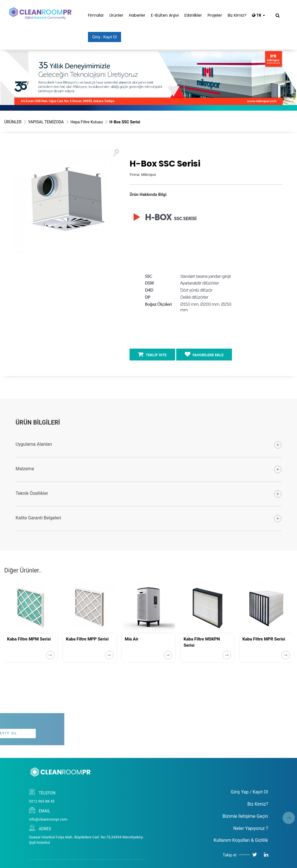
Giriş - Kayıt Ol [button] (105, 37)
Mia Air (132, 639)
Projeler (215, 15)
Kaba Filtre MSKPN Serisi (202, 642)
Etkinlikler (193, 15)
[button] (116, 152)
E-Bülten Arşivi (165, 15)
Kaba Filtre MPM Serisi (29, 639)
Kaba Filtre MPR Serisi (264, 639)
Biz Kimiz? (237, 15)
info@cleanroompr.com (48, 819)
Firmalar (96, 15)
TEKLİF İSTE (152, 354)
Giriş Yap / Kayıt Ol (249, 792)
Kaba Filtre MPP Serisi (87, 639)
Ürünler (116, 15)
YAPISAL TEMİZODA (46, 122)
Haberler (137, 15)
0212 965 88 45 (42, 801)
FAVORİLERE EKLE (204, 354)
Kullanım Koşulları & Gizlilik (241, 840)
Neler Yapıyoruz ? (251, 828)
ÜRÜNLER (13, 122)
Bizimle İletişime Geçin (245, 816)
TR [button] (259, 15)
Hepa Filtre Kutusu (87, 122)
